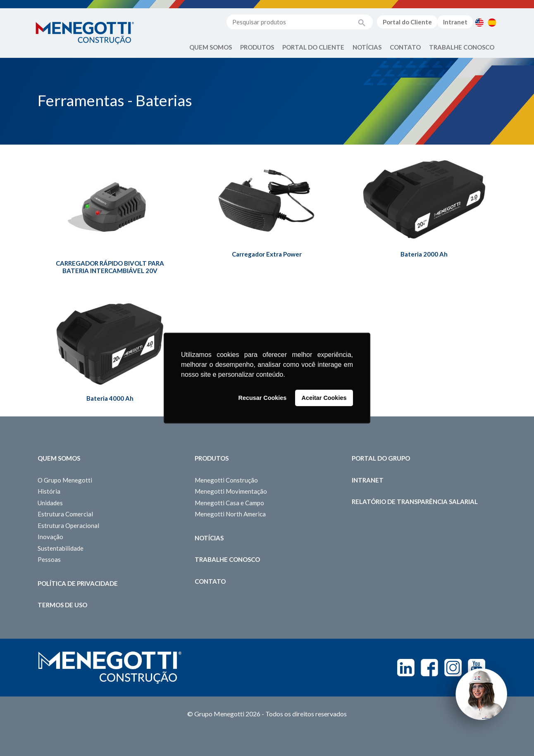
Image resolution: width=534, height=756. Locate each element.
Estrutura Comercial (65, 514)
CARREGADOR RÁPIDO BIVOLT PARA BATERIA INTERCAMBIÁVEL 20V (110, 267)
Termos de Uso (62, 605)
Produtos (257, 47)
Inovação (50, 537)
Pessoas (49, 559)
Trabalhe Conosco (462, 47)
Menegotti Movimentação (231, 491)
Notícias (367, 47)
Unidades (50, 503)
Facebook (429, 668)
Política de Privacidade (78, 583)
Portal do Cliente (407, 22)
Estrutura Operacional (68, 525)
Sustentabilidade (61, 548)
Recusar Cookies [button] (263, 398)
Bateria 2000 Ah (424, 254)
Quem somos (59, 458)
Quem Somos (211, 47)
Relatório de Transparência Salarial (415, 502)
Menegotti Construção (226, 480)
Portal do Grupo (381, 458)
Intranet (455, 22)
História (49, 491)
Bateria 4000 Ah (110, 398)
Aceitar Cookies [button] (324, 398)
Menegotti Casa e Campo (229, 503)
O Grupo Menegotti (65, 480)
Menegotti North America (230, 514)
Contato (405, 47)
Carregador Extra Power (267, 254)
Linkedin (406, 668)
